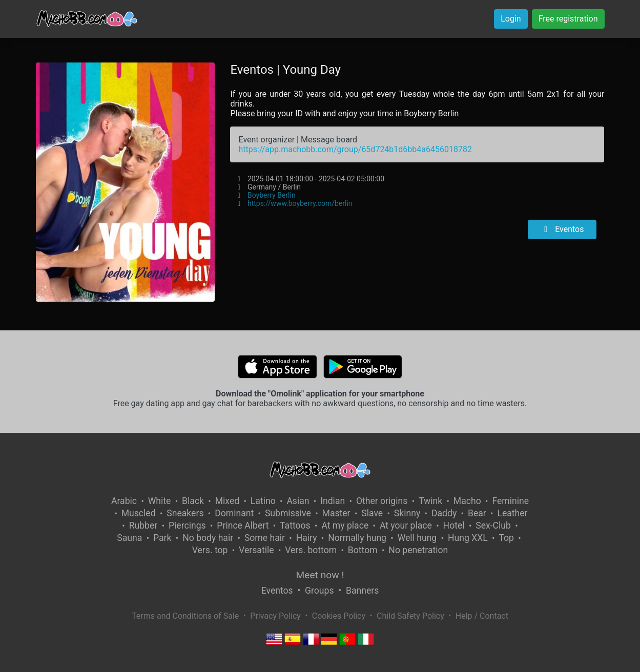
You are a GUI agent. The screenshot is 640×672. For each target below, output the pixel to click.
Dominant (234, 513)
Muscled (139, 513)
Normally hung (357, 538)
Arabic (124, 501)
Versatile (256, 550)
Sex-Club (493, 526)
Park (162, 538)
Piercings (187, 526)
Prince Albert (243, 526)
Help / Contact (482, 616)
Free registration (568, 19)
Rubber (143, 526)
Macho (467, 501)
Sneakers (185, 513)
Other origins (382, 501)
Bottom (363, 550)
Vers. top (210, 550)
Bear (477, 513)
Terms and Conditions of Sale (185, 616)
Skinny (407, 513)
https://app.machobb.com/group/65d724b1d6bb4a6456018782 (355, 149)
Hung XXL (468, 538)
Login (511, 19)
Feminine (510, 501)
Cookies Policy (339, 616)
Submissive (288, 513)
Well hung (417, 538)
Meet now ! (320, 575)
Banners (362, 591)
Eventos (562, 229)
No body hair (208, 538)
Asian (298, 501)
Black (193, 501)
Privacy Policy (275, 616)
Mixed (227, 501)
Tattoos (295, 526)
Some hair (265, 538)
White (160, 501)
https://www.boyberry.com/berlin (300, 203)
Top (506, 538)
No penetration (418, 550)
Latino (263, 501)
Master (336, 513)
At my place (345, 526)
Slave (372, 513)
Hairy (307, 538)
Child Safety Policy (410, 616)
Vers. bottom (311, 550)
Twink (430, 501)
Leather (512, 513)
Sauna (129, 538)
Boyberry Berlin (272, 195)
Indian (333, 501)
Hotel (454, 526)
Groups (319, 591)
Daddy (444, 513)
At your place (406, 526)
